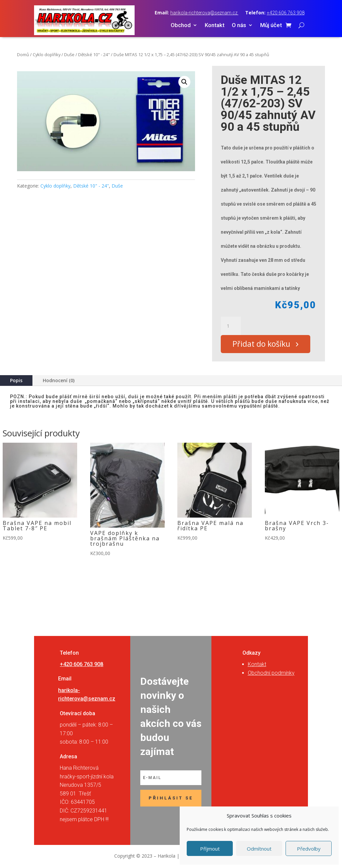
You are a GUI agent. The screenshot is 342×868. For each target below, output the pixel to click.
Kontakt (215, 26)
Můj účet (271, 26)
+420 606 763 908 (286, 13)
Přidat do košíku (263, 345)
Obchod (181, 26)
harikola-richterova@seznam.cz (204, 13)
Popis (16, 382)
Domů (23, 55)
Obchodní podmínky (271, 674)
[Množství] (231, 326)
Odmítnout (259, 849)
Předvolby (309, 849)
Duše (69, 55)
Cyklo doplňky (47, 55)
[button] (184, 82)
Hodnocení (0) (59, 382)
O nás (239, 26)
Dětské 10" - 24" (94, 55)
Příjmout (210, 849)
